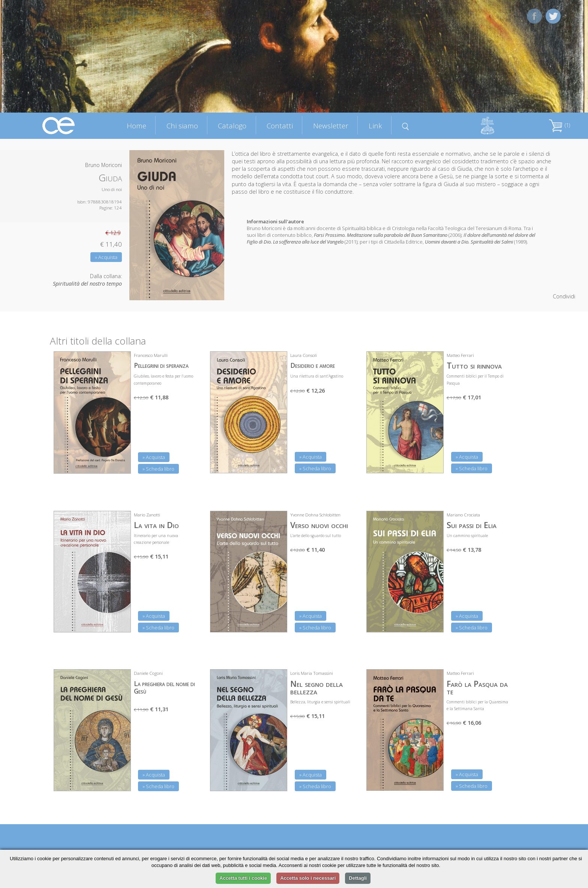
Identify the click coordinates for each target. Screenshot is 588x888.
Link (375, 126)
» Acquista (106, 257)
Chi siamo (182, 126)
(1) (559, 125)
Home (136, 126)
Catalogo (232, 126)
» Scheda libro (158, 469)
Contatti (280, 126)
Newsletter (331, 126)
